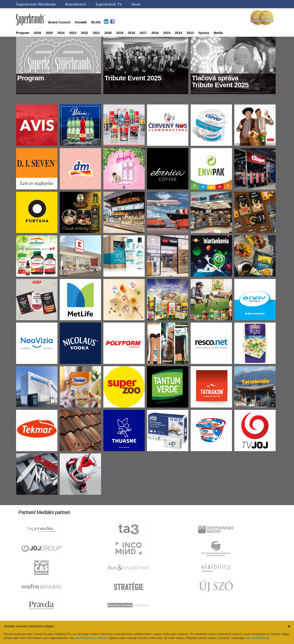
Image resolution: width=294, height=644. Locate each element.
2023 (73, 33)
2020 (108, 33)
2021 (96, 33)
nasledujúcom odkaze (91, 638)
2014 (178, 33)
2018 (131, 33)
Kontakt (81, 22)
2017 (143, 33)
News (136, 4)
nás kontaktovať (257, 638)
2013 (190, 33)
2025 (49, 33)
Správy (204, 33)
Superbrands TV (109, 4)
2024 (61, 33)
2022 (84, 33)
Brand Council (59, 22)
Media (218, 33)
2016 (155, 33)
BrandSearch (76, 4)
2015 (167, 33)
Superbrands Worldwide (36, 4)
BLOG (96, 22)
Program (23, 33)
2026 (38, 33)
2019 (120, 33)
